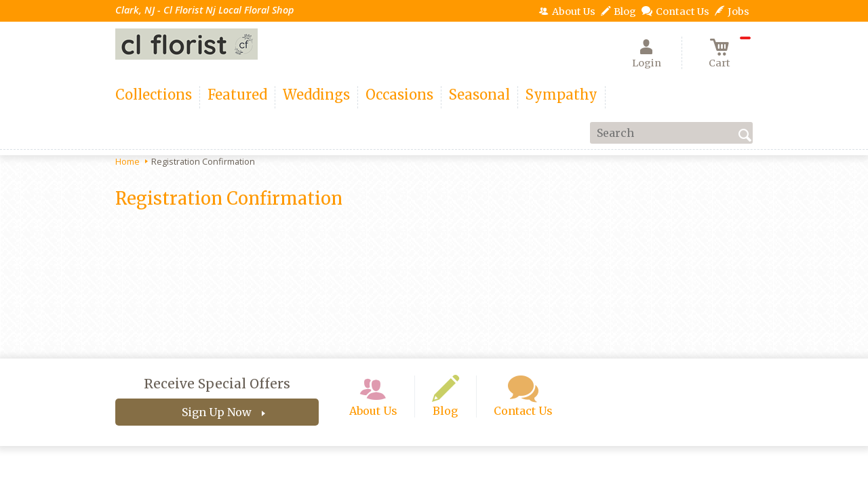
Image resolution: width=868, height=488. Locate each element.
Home (127, 161)
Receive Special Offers (217, 384)
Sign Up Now (217, 412)
